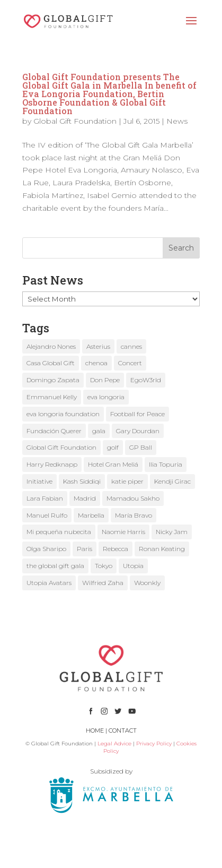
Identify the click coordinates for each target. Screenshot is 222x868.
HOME (95, 731)
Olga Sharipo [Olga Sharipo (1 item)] (46, 549)
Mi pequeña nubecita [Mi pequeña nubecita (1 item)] (59, 532)
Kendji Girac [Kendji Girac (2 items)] (172, 481)
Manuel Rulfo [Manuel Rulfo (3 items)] (47, 515)
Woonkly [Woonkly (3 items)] (147, 583)
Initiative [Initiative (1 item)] (39, 481)
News (177, 121)
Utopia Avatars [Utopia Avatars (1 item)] (49, 583)
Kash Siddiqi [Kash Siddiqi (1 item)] (82, 481)
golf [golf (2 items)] (113, 447)
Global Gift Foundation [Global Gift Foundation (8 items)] (61, 447)
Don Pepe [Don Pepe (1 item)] (105, 380)
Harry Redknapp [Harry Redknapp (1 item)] (52, 464)
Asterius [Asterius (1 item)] (98, 346)
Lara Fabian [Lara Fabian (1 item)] (45, 498)
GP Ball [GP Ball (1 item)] (141, 447)
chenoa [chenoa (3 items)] (96, 363)
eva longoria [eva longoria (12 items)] (106, 397)
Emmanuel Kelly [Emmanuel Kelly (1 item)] (52, 397)
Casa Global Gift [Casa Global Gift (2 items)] (51, 363)
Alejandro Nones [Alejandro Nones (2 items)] (51, 346)
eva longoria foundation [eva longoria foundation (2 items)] (63, 414)
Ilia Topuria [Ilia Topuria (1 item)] (166, 464)
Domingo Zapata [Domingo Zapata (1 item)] (53, 380)
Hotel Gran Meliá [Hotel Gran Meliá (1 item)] (113, 464)
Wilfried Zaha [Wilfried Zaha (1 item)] (103, 583)
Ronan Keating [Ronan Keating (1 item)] (162, 549)
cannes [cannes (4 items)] (131, 346)
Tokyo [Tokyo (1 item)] (104, 566)
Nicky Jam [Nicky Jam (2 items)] (172, 532)
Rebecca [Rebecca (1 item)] (116, 549)
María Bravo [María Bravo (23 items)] (134, 515)
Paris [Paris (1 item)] (85, 549)
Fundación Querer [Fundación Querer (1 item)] (54, 431)
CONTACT (123, 731)
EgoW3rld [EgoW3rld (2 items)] (146, 380)
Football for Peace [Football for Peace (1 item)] (137, 414)
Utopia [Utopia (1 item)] (133, 566)
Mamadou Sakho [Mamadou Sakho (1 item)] (133, 498)
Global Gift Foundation (75, 121)
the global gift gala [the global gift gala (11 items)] (55, 566)
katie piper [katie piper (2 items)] (127, 481)
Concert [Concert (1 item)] (130, 363)
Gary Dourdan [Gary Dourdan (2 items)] (138, 431)
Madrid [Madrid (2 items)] (85, 498)
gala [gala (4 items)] (99, 431)
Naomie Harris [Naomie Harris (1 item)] (123, 532)
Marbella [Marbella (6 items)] (91, 515)
